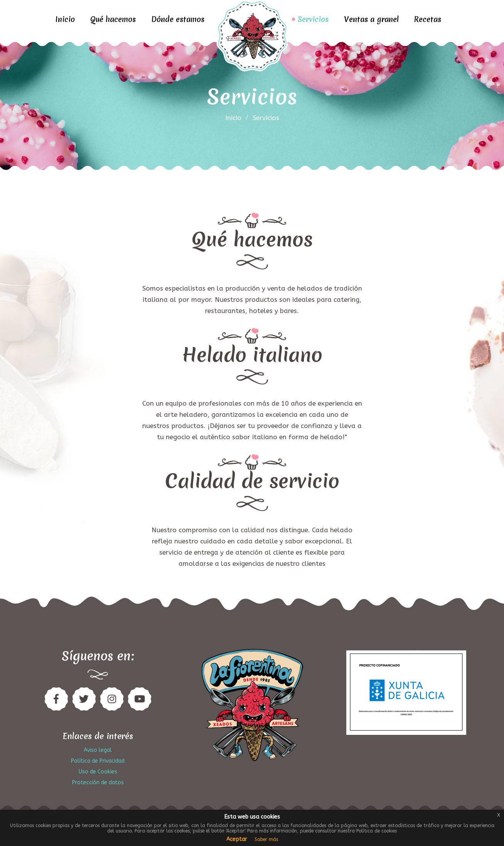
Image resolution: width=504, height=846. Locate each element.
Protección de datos (98, 783)
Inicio (65, 19)
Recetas (428, 19)
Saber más (266, 839)
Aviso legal (98, 750)
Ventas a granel (371, 19)
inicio (233, 118)
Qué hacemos (113, 19)
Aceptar (237, 839)
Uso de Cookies (98, 772)
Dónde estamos (178, 19)
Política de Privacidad (98, 761)
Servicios (313, 19)
